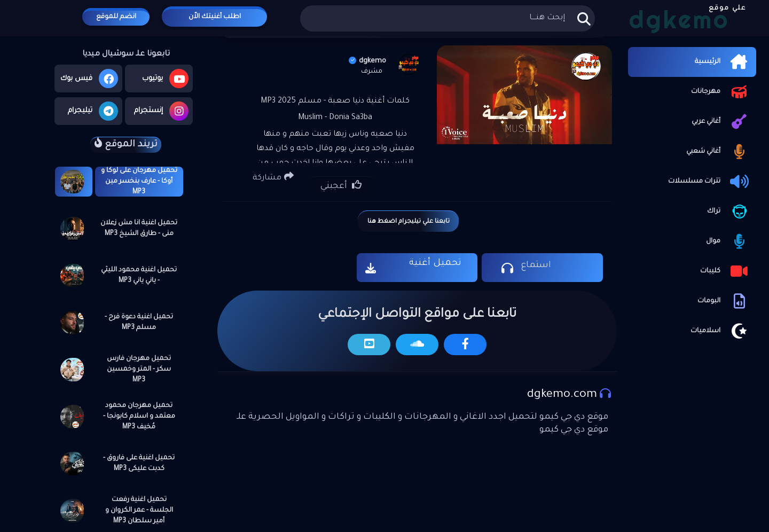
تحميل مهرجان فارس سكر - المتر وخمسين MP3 (139, 370)
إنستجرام (161, 111)
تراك (729, 212)
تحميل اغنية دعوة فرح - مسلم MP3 (139, 323)
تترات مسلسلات (709, 182)
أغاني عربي (721, 122)
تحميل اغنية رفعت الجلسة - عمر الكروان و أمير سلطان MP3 (139, 511)
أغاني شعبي (719, 152)
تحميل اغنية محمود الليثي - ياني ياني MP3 (139, 276)
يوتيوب (165, 79)
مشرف (372, 72)
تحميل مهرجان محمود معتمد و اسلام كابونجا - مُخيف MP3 (139, 417)
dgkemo (367, 61)
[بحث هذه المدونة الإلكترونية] (447, 18)
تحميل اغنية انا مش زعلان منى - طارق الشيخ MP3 (139, 229)
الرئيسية (723, 62)
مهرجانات (721, 92)
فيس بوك (89, 79)
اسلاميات (721, 331)
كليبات (725, 271)
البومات (724, 301)
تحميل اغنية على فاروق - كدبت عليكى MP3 (139, 464)
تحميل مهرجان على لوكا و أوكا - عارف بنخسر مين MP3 (139, 182)
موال (728, 241)
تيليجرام (93, 111)
